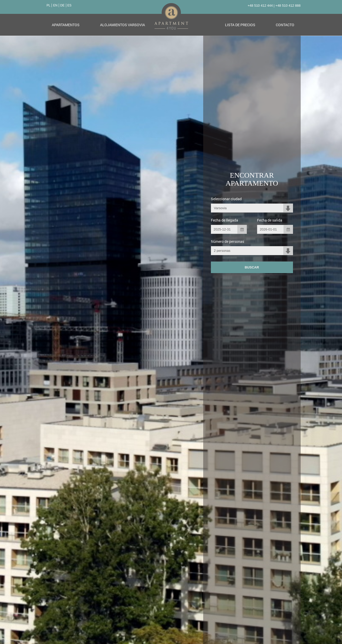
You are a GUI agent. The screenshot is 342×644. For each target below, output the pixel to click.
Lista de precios (240, 25)
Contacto (285, 25)
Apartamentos (66, 25)
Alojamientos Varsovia (123, 25)
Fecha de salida (270, 220)
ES (70, 5)
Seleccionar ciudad (226, 199)
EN (55, 5)
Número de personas (227, 241)
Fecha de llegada (224, 220)
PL (49, 5)
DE (62, 5)
